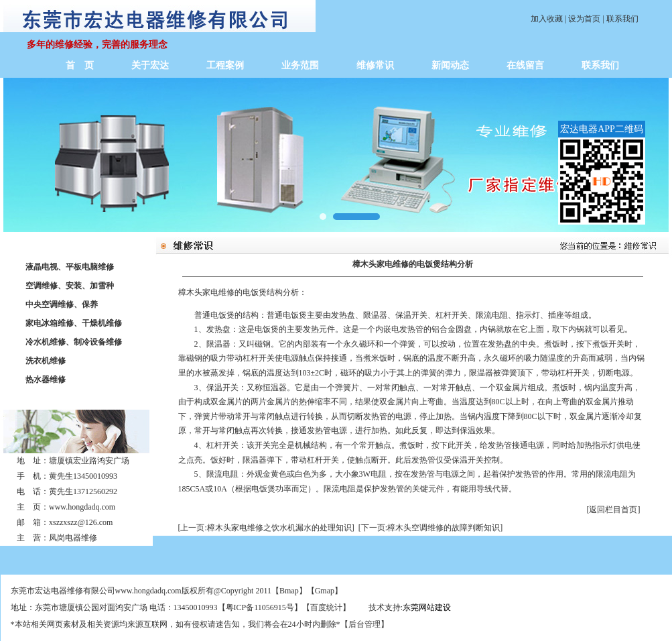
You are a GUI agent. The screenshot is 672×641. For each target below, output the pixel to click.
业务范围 (300, 65)
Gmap (325, 591)
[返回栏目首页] (614, 510)
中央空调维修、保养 (62, 304)
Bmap (289, 591)
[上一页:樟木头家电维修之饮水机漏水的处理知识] (266, 528)
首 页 (80, 65)
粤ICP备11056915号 (260, 607)
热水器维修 (46, 380)
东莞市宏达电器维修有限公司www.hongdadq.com (96, 591)
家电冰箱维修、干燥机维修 (74, 323)
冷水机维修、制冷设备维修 (74, 342)
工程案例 (225, 65)
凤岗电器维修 (73, 538)
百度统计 (326, 607)
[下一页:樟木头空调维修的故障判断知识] (430, 528)
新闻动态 (450, 65)
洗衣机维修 (46, 361)
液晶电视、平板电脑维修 (70, 267)
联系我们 (622, 19)
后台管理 (364, 624)
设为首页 (584, 19)
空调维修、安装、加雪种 (70, 286)
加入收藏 (547, 19)
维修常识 (375, 65)
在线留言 (525, 65)
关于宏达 (150, 65)
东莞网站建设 (427, 607)
